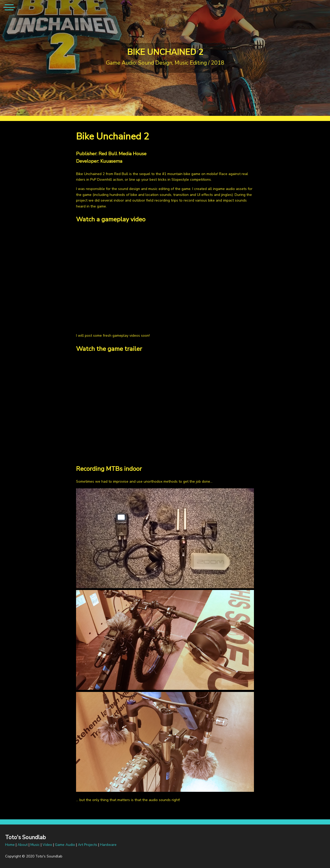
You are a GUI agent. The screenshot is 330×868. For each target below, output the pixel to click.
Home (10, 845)
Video (47, 845)
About (23, 845)
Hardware (108, 845)
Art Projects (88, 845)
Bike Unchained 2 (165, 52)
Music (35, 845)
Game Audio (65, 845)
